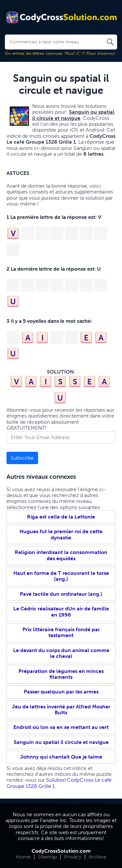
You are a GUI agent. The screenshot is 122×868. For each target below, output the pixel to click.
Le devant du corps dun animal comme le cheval (61, 653)
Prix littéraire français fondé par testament (61, 632)
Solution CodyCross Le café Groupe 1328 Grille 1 (59, 783)
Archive (97, 857)
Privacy (73, 857)
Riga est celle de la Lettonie (61, 517)
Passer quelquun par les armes (61, 692)
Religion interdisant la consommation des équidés (61, 555)
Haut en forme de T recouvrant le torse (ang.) (61, 576)
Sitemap (47, 857)
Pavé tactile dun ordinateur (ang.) (61, 594)
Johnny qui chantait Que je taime (61, 757)
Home (23, 857)
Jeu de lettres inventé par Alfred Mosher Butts (61, 710)
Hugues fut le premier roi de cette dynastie (61, 534)
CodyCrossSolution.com (61, 851)
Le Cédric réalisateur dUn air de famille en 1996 (61, 612)
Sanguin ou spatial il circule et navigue (61, 742)
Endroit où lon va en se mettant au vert (61, 727)
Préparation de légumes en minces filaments (61, 674)
